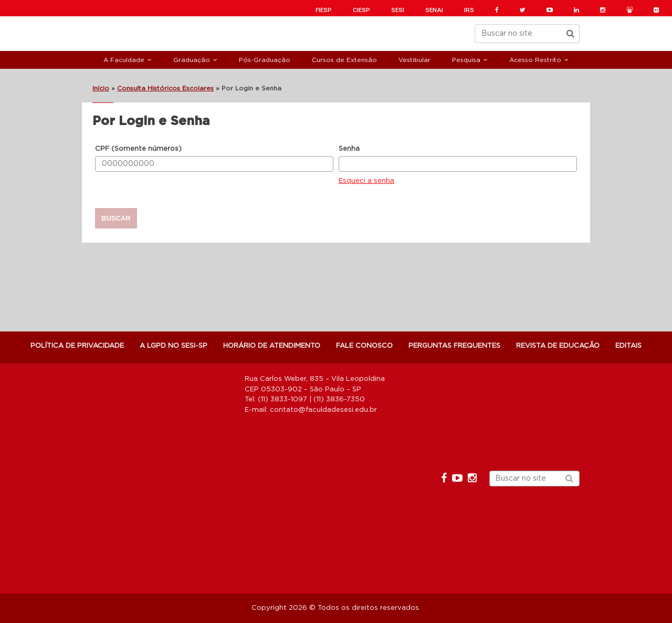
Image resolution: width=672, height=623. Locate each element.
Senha (349, 149)
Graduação (192, 60)
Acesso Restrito (535, 60)
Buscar (116, 218)
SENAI (434, 10)
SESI (398, 10)
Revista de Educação (558, 346)
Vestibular (414, 60)
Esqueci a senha (366, 181)
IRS (469, 10)
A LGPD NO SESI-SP (174, 346)
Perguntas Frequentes (454, 346)
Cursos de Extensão (344, 60)
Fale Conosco (364, 346)
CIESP (361, 10)
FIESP (324, 10)
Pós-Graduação (265, 60)
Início (101, 88)
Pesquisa (466, 60)
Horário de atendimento (272, 346)
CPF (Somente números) (138, 149)
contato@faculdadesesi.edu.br (323, 410)
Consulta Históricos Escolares (165, 88)
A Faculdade (124, 60)
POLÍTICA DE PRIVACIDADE (77, 346)
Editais (628, 346)
